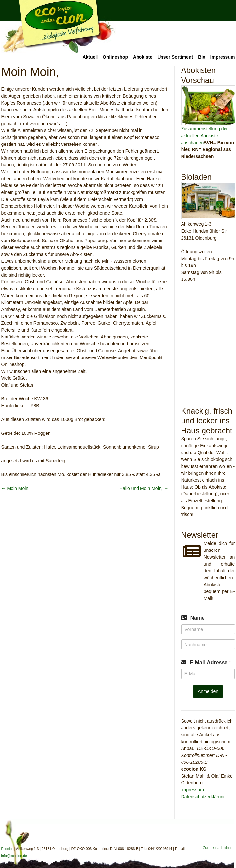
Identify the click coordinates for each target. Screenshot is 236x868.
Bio (202, 57)
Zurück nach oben (218, 848)
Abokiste (143, 57)
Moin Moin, (15, 488)
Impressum (223, 57)
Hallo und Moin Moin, (144, 488)
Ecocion (58, 27)
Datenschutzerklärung (204, 797)
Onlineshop (115, 57)
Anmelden (208, 691)
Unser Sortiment (175, 57)
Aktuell (90, 57)
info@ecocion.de (14, 856)
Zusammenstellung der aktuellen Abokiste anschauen (204, 136)
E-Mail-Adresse (210, 662)
